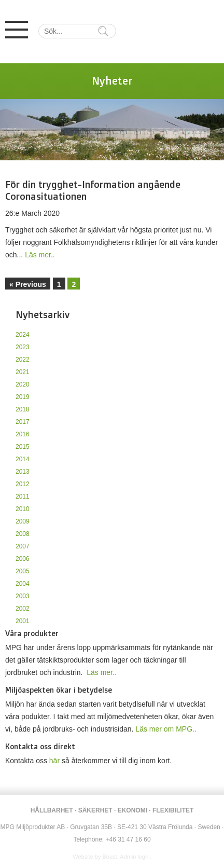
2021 (23, 372)
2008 (23, 534)
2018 (23, 409)
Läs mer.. (40, 255)
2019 (23, 397)
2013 (23, 472)
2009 (23, 521)
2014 (23, 459)
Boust (110, 857)
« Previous (28, 284)
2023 (23, 347)
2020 (23, 384)
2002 (23, 609)
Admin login (135, 857)
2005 (23, 571)
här (54, 761)
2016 (23, 434)
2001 (23, 621)
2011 (23, 497)
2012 (23, 484)
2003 (23, 596)
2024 (23, 335)
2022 (23, 360)
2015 (23, 447)
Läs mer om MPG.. (166, 729)
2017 (23, 422)
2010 (23, 509)
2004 (23, 584)
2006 (23, 559)
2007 (23, 546)
